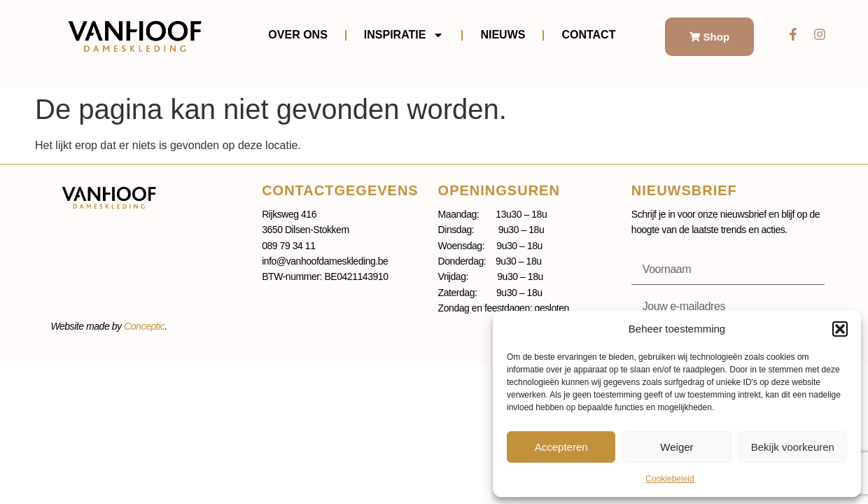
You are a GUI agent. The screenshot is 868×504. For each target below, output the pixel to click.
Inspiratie (404, 35)
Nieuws (503, 35)
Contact (588, 35)
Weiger (677, 447)
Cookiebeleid (670, 479)
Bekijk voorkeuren (793, 447)
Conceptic (144, 326)
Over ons (297, 35)
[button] (840, 329)
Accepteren (561, 447)
